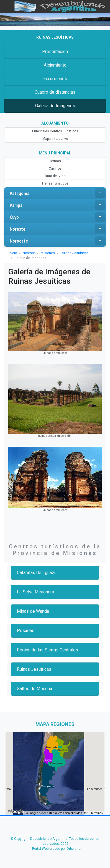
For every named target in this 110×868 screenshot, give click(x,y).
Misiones (48, 253)
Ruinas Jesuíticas (75, 253)
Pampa (57, 205)
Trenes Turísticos (55, 183)
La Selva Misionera (35, 592)
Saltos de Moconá (34, 689)
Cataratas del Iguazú (37, 573)
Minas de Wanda (33, 611)
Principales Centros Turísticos (55, 131)
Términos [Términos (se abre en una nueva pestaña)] (97, 813)
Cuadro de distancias (55, 92)
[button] (48, 787)
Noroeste (57, 241)
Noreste (57, 229)
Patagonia (57, 193)
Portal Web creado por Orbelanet (57, 849)
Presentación (55, 52)
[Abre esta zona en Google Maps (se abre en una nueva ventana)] (16, 812)
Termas (55, 161)
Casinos (55, 169)
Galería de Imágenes (55, 106)
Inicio (13, 253)
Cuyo (57, 217)
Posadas (26, 631)
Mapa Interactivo (55, 139)
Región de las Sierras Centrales (48, 650)
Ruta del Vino (55, 176)
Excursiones (55, 79)
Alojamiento (55, 65)
